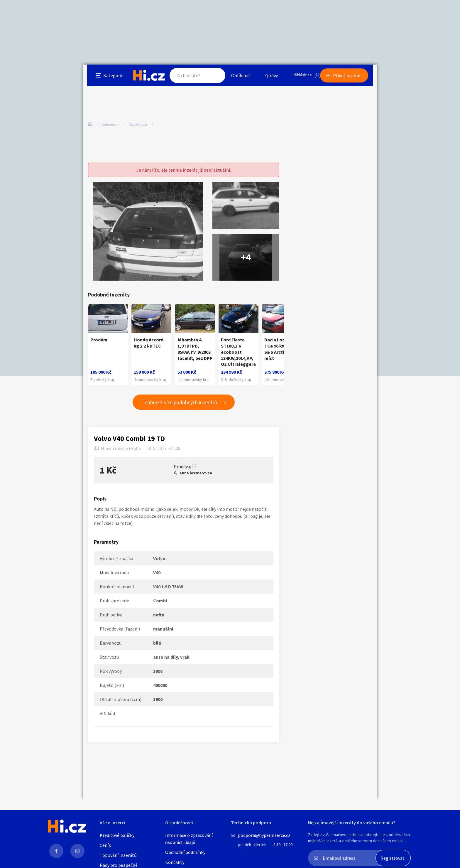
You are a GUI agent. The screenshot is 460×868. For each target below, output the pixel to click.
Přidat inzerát (351, 77)
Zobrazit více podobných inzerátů (181, 408)
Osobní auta (138, 123)
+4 (246, 251)
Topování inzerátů (118, 855)
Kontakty (175, 862)
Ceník (105, 845)
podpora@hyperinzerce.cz (264, 835)
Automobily (110, 123)
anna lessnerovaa (196, 478)
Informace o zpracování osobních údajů (189, 839)
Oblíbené (234, 77)
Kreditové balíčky (117, 835)
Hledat (209, 77)
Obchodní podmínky (185, 852)
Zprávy (265, 77)
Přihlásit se (298, 77)
